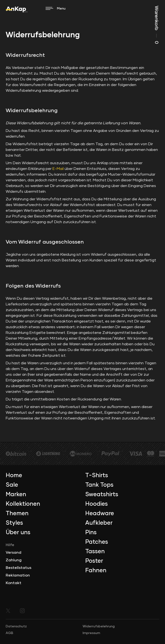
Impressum (91, 633)
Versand (14, 553)
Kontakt (14, 583)
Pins (91, 533)
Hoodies (97, 504)
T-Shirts (97, 476)
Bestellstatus (19, 568)
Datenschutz (16, 626)
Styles (14, 523)
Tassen (95, 552)
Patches (97, 542)
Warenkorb (156, 25)
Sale (12, 485)
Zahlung (14, 560)
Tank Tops (99, 485)
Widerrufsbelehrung (99, 626)
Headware (100, 514)
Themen (17, 514)
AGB (9, 633)
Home (14, 476)
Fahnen (96, 571)
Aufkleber (99, 523)
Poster (94, 561)
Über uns (18, 533)
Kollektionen (23, 504)
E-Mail (58, 169)
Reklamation (18, 575)
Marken (16, 495)
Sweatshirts (102, 495)
